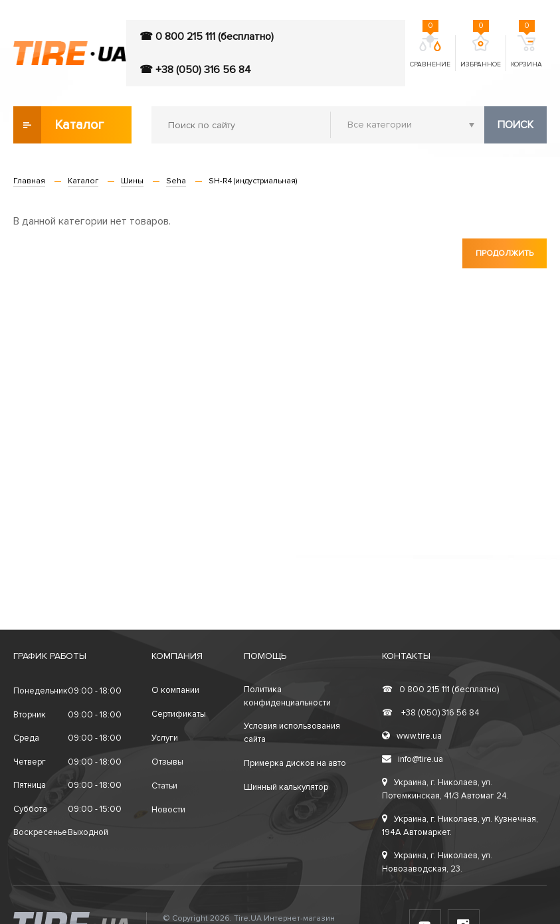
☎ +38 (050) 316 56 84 (195, 70)
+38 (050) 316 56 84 (431, 713)
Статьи (164, 786)
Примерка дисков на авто (295, 763)
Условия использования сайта (292, 733)
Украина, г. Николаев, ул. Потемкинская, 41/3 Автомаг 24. (445, 789)
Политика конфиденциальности (287, 696)
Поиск (515, 125)
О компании (175, 690)
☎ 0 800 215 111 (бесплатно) (207, 37)
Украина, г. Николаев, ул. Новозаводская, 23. (437, 862)
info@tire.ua (413, 759)
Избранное (481, 52)
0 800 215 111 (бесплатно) (440, 690)
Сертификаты (179, 714)
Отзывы (167, 762)
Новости (168, 810)
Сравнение (430, 52)
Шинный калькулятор (286, 787)
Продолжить (505, 253)
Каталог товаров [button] (59, 125)
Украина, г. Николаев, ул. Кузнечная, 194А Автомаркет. (460, 826)
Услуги (165, 738)
